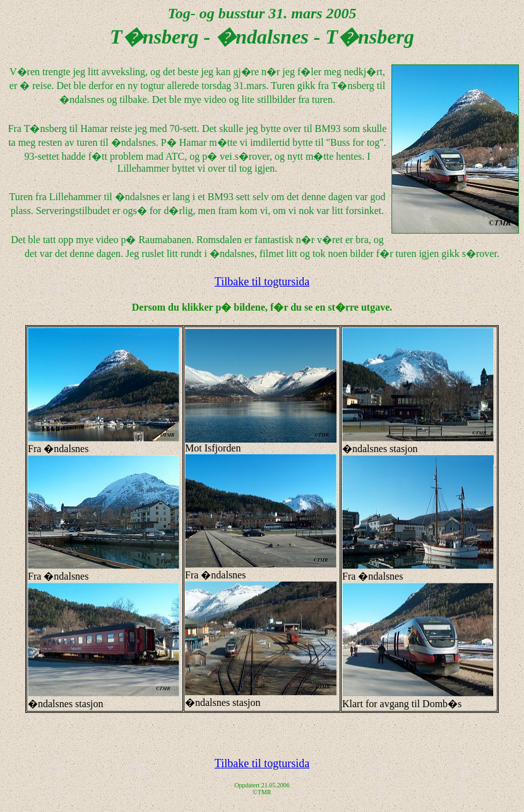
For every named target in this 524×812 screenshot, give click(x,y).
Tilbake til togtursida (262, 282)
